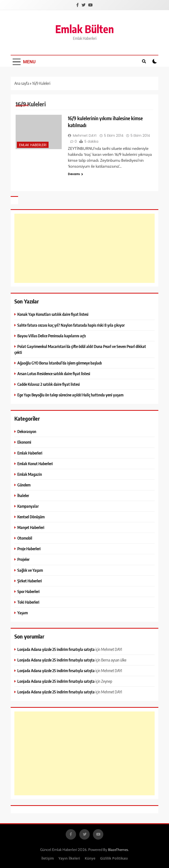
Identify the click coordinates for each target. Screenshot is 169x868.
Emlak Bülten (85, 29)
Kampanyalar (28, 506)
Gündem (24, 485)
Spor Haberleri (28, 591)
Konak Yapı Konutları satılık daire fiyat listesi (53, 314)
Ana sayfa (22, 83)
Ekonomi (24, 442)
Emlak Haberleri (33, 145)
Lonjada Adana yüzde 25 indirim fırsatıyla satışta (56, 649)
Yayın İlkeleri (69, 858)
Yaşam (23, 613)
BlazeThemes (118, 850)
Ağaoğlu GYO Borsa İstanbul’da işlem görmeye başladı (60, 363)
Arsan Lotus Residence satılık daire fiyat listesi (54, 374)
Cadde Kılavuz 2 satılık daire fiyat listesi (49, 384)
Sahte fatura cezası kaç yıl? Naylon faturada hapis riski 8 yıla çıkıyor (71, 325)
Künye (90, 858)
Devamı (75, 174)
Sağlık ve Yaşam (30, 570)
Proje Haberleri (29, 549)
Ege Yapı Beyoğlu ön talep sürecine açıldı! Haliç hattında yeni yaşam (70, 395)
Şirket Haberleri (30, 581)
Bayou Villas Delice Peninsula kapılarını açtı (52, 336)
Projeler (23, 559)
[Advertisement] (84, 248)
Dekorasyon (27, 431)
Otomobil (25, 538)
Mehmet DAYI (85, 136)
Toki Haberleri (28, 602)
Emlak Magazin (30, 474)
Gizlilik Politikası (114, 858)
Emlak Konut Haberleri (35, 464)
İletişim (48, 858)
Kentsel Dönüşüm (31, 517)
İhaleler (23, 495)
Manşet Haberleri (31, 527)
